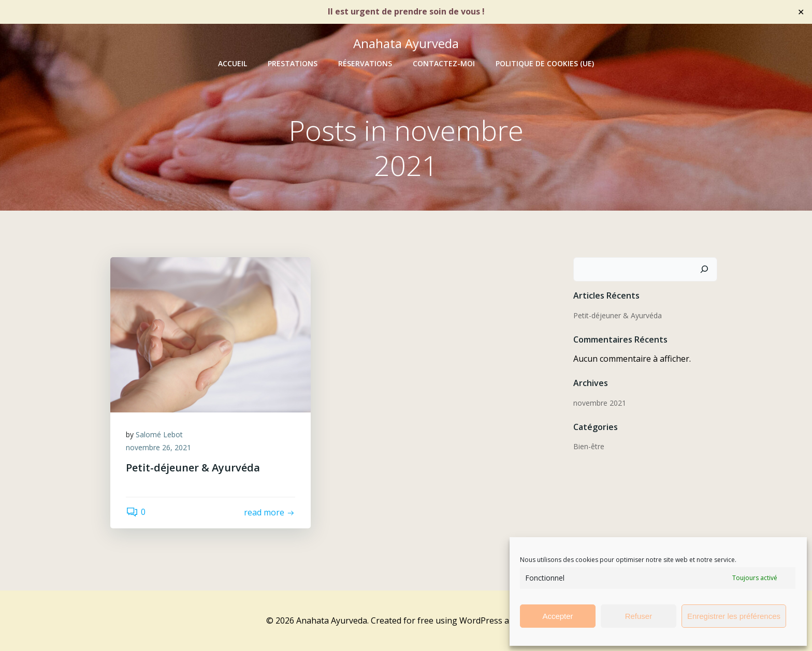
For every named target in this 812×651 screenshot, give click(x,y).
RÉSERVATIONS (365, 63)
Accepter (557, 616)
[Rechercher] (704, 270)
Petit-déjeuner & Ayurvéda (618, 315)
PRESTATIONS (293, 63)
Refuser (639, 616)
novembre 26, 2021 (158, 447)
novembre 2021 (600, 403)
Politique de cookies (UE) (545, 63)
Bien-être (589, 446)
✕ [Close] (801, 12)
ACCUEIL (233, 63)
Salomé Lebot (159, 434)
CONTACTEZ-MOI (444, 63)
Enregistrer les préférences (734, 616)
